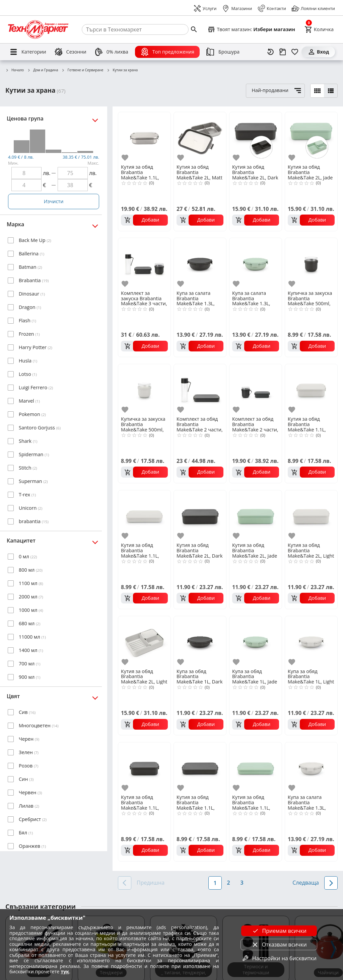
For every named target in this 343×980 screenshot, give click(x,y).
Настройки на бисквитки (279, 958)
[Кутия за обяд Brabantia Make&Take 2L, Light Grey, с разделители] (144, 642)
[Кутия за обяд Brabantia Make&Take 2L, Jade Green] (256, 516)
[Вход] (318, 52)
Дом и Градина (43, 70)
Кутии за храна (122, 70)
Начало (15, 70)
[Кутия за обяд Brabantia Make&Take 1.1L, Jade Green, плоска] (256, 768)
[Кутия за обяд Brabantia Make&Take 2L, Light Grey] (311, 516)
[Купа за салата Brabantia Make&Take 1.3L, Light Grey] (311, 768)
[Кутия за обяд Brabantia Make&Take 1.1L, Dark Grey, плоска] (200, 768)
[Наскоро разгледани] (271, 52)
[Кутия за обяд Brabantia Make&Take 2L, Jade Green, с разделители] (311, 138)
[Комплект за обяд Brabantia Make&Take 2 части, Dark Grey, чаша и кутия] (256, 390)
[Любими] (295, 52)
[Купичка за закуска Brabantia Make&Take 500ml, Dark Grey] (311, 263)
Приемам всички (279, 931)
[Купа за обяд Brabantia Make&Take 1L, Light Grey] (311, 642)
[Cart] (319, 29)
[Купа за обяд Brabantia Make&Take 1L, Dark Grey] (200, 642)
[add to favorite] (126, 158)
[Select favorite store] (251, 29)
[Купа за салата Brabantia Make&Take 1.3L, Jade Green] (256, 263)
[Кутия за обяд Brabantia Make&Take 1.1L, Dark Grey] (144, 768)
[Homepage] (38, 29)
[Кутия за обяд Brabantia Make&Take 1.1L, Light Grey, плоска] (144, 516)
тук (65, 971)
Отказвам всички (279, 945)
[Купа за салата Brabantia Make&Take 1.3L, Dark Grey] (200, 263)
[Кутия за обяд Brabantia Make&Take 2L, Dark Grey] (200, 516)
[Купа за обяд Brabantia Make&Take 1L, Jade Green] (256, 642)
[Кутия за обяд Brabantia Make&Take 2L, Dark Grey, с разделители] (256, 138)
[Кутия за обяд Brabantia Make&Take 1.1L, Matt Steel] (144, 138)
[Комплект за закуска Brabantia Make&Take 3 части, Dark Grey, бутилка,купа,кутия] (144, 263)
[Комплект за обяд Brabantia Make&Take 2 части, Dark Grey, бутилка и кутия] (200, 390)
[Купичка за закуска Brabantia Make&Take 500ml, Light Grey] (144, 390)
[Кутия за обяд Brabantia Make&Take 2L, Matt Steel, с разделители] (200, 138)
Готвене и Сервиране (83, 70)
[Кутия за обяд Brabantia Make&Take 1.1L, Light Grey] (311, 390)
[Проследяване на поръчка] (283, 52)
